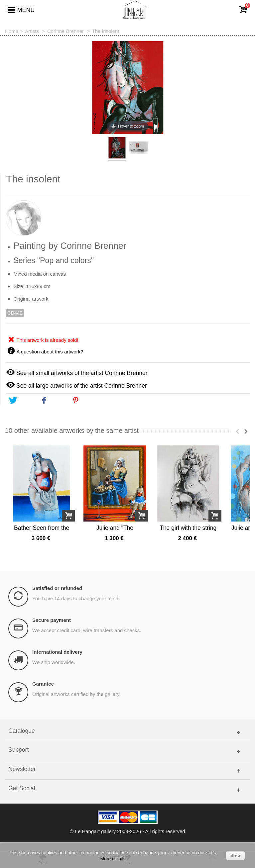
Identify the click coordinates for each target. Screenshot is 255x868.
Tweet (21, 401)
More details (113, 859)
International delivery (57, 661)
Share (53, 401)
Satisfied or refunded (57, 597)
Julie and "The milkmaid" (127, 537)
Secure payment (52, 629)
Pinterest (88, 401)
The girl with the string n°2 (208, 537)
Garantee (43, 693)
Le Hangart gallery (96, 841)
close (235, 856)
